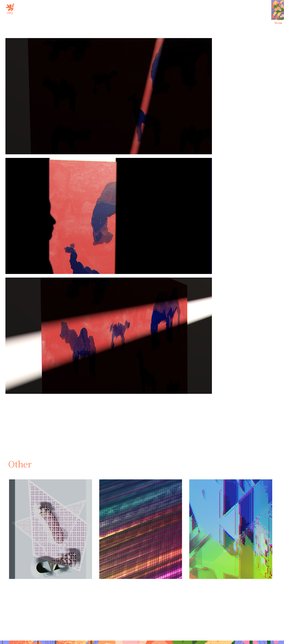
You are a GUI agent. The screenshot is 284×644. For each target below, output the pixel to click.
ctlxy (10, 8)
